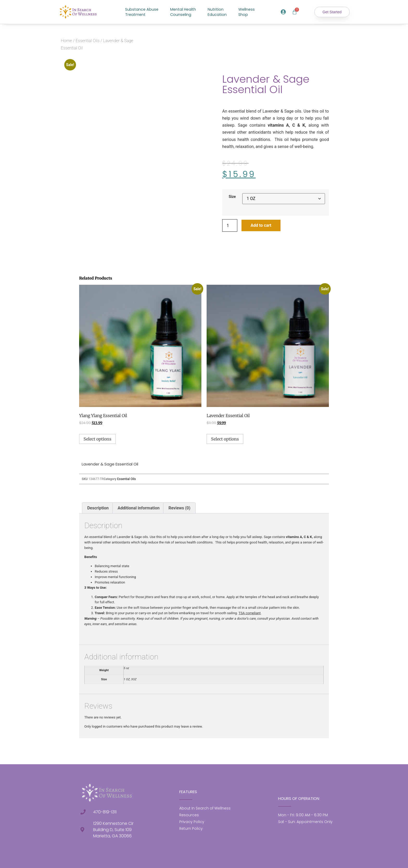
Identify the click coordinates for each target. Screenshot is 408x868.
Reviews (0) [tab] (180, 508)
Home (66, 41)
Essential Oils (87, 41)
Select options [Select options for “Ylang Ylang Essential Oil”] (97, 439)
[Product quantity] (230, 225)
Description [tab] (98, 508)
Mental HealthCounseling (183, 12)
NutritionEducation (217, 12)
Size (232, 197)
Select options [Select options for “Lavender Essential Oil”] (225, 439)
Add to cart (261, 225)
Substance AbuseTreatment (142, 12)
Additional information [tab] (139, 508)
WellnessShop (247, 12)
